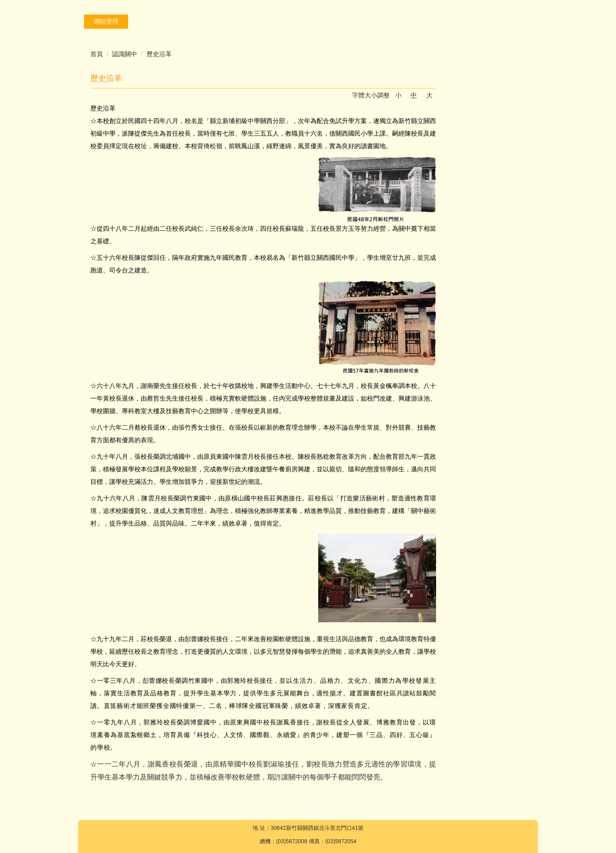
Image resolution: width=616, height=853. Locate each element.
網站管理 (106, 21)
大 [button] (429, 95)
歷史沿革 (159, 54)
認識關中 (125, 54)
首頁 (97, 54)
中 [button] (414, 95)
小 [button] (398, 95)
